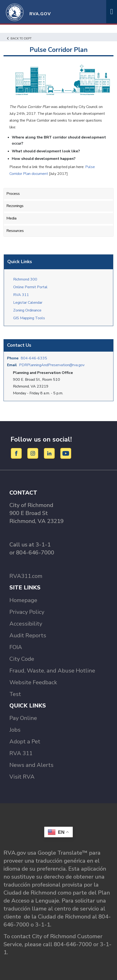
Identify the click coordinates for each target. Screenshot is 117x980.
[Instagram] (34, 453)
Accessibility (26, 624)
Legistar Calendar (28, 303)
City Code (22, 659)
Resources (15, 231)
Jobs (15, 730)
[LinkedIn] (50, 453)
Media (11, 218)
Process (13, 194)
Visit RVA (22, 777)
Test (15, 694)
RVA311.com (26, 576)
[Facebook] (17, 453)
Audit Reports (28, 635)
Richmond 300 (25, 279)
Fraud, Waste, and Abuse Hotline (52, 671)
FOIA (16, 647)
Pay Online (23, 718)
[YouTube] (66, 453)
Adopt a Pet (25, 742)
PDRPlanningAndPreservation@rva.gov (52, 365)
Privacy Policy (27, 612)
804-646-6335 (34, 358)
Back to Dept (19, 38)
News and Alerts (31, 765)
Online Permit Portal (30, 287)
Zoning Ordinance (27, 310)
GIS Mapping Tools (29, 318)
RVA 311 (21, 295)
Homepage (23, 600)
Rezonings (15, 206)
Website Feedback (33, 682)
